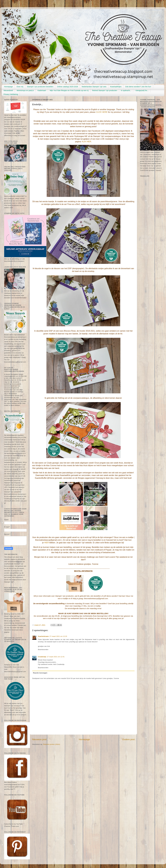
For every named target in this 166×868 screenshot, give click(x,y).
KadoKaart (42, 90)
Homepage (8, 87)
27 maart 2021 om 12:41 (56, 657)
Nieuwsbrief (8, 90)
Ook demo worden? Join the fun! (138, 87)
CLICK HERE (102, 112)
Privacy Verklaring (11, 94)
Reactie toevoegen (40, 673)
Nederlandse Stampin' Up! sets (94, 87)
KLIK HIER (86, 142)
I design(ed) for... (142, 90)
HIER (46, 543)
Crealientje (42, 657)
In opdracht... (126, 90)
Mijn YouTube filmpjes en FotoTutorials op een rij (69, 90)
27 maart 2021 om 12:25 (58, 636)
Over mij (20, 87)
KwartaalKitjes (116, 87)
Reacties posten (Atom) (52, 744)
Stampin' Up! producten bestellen (40, 87)
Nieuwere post (39, 739)
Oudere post (128, 739)
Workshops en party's (25, 90)
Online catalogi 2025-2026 (67, 87)
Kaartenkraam (43, 636)
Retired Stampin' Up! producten (105, 90)
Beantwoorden (43, 650)
